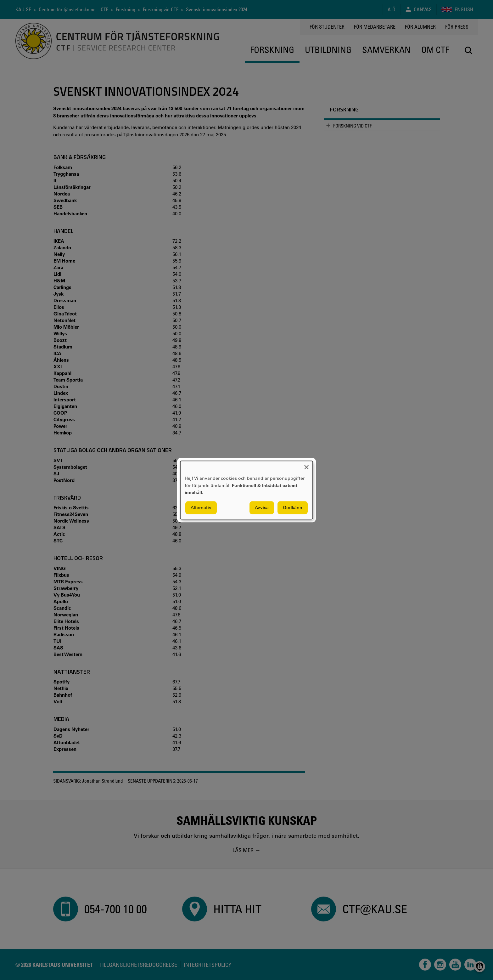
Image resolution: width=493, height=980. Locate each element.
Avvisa (262, 507)
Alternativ (201, 507)
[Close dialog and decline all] (306, 465)
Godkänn (293, 507)
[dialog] (246, 490)
